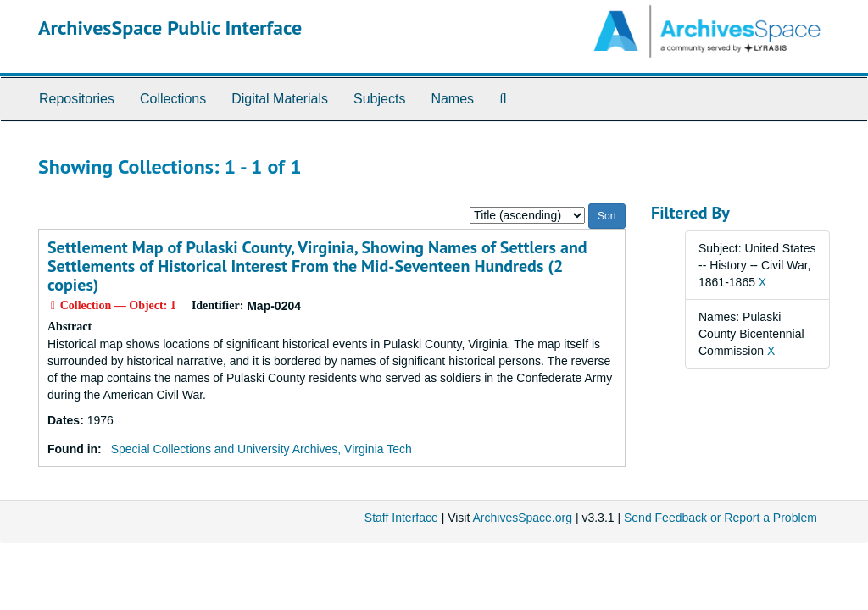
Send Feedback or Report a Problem (721, 518)
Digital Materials (280, 99)
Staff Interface (401, 518)
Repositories (77, 99)
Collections (173, 99)
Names (452, 99)
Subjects (379, 99)
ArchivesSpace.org (522, 518)
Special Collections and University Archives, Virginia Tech (262, 449)
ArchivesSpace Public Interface (170, 28)
